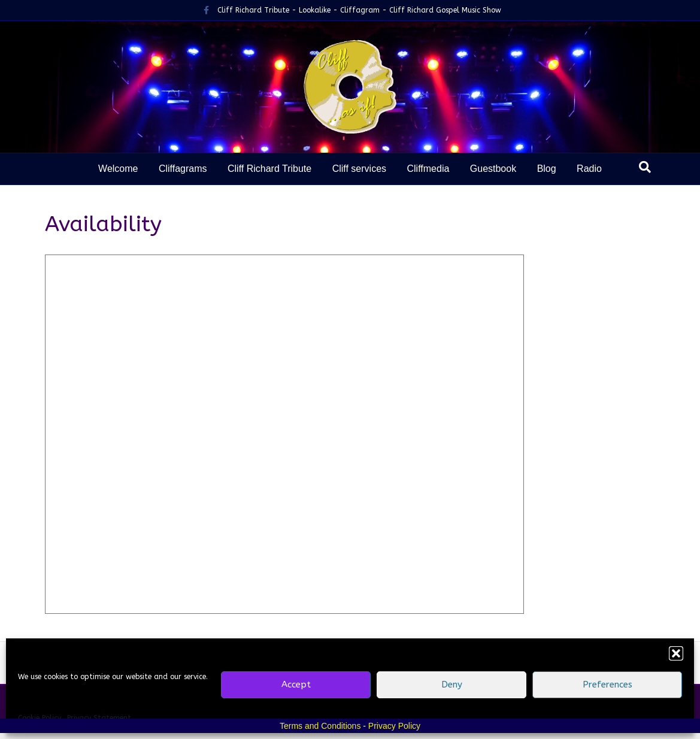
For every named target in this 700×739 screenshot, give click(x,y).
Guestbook (493, 169)
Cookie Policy (40, 718)
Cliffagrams (183, 169)
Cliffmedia (428, 169)
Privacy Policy (394, 726)
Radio (589, 169)
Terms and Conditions (320, 726)
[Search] (645, 167)
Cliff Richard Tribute (269, 169)
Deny (452, 685)
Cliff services (359, 169)
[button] (676, 653)
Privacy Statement (99, 718)
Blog (547, 169)
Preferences (607, 685)
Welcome (118, 169)
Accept (296, 685)
